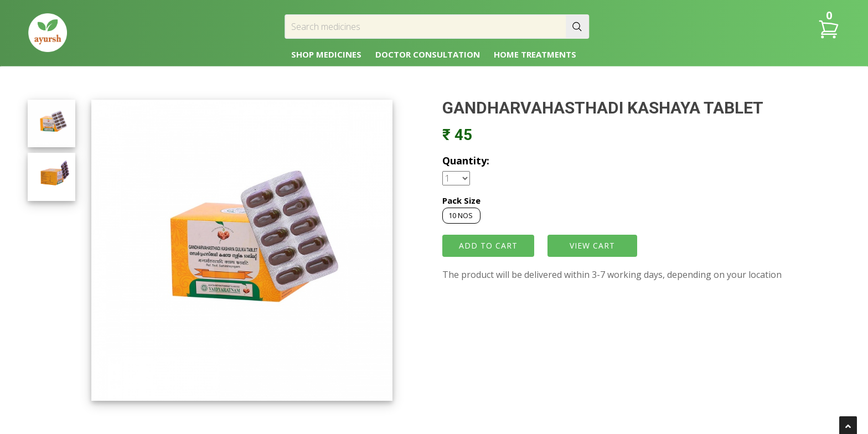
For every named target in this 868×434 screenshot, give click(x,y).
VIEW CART (592, 246)
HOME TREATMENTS (535, 54)
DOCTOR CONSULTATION (428, 54)
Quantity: (466, 161)
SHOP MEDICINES (326, 54)
